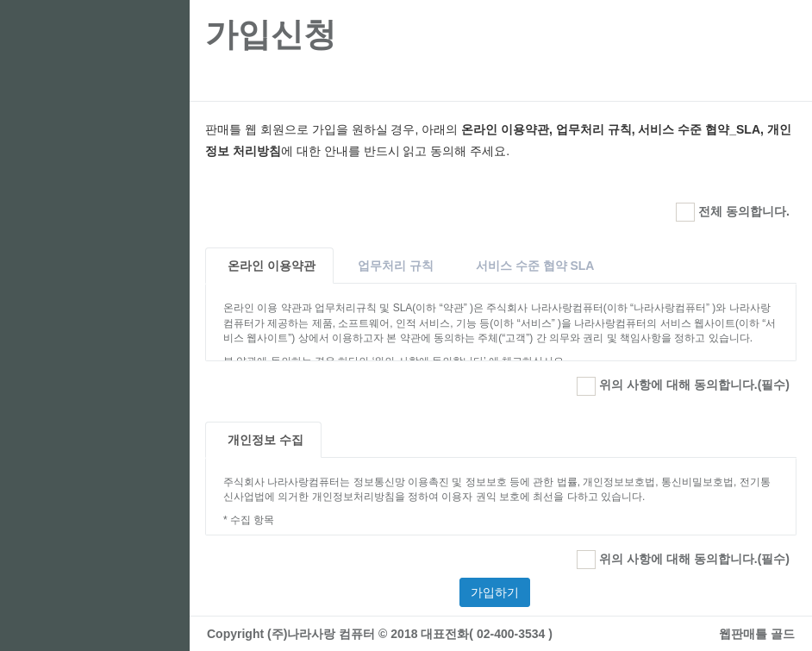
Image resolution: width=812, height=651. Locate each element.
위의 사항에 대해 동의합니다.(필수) (683, 386)
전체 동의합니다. (733, 212)
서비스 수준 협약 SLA (535, 266)
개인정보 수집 (265, 440)
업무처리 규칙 (396, 266)
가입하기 (495, 592)
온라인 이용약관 (272, 266)
